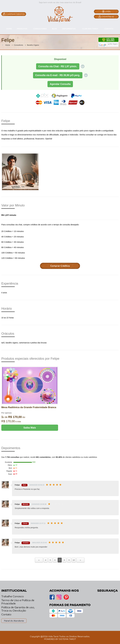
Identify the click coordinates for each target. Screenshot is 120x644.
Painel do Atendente (14, 621)
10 (74, 560)
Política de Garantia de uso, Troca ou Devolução (18, 609)
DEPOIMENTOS (69, 29)
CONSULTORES (40, 29)
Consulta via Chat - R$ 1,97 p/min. (58, 66)
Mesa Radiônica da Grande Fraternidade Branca (29, 407)
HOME (9, 29)
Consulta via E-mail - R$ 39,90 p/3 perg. (58, 75)
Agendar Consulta (60, 84)
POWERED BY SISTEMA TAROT (60, 639)
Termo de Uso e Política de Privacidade (18, 602)
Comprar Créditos (60, 266)
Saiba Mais (30, 428)
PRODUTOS (22, 29)
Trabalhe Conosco (13, 596)
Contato (6, 614)
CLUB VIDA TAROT (90, 29)
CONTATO (109, 29)
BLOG (54, 29)
